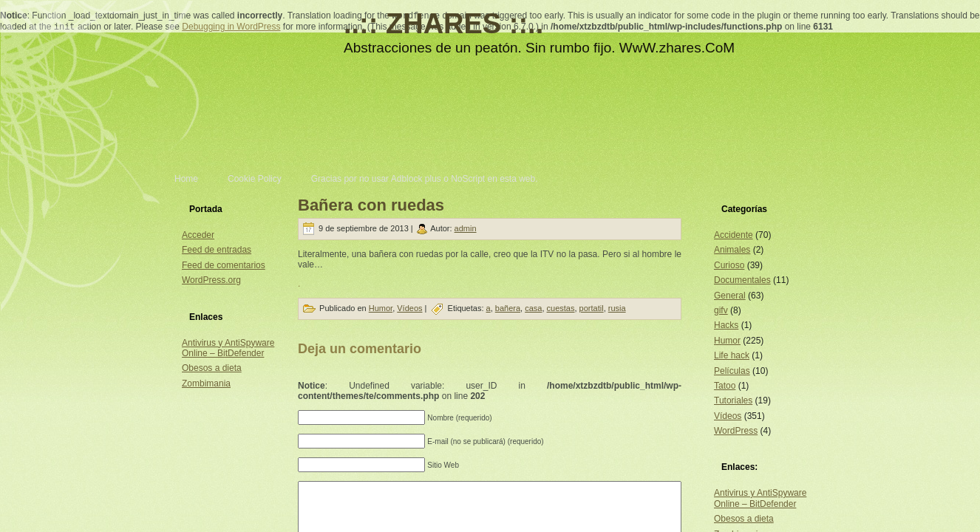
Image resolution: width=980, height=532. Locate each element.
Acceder (198, 235)
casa (533, 308)
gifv (721, 310)
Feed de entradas (217, 250)
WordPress (736, 431)
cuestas (561, 308)
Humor (381, 308)
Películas (732, 371)
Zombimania (206, 383)
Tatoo (725, 386)
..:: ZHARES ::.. (443, 24)
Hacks (726, 325)
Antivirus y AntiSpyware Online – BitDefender (228, 348)
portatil (592, 308)
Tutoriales (733, 400)
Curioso (729, 265)
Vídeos (409, 308)
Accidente (734, 235)
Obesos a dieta (212, 368)
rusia (617, 308)
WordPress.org (211, 280)
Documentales (742, 280)
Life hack (732, 355)
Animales (732, 250)
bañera (508, 308)
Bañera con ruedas (371, 205)
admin (466, 228)
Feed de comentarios (224, 265)
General (730, 296)
